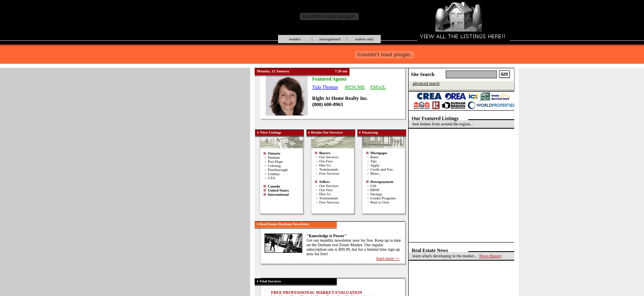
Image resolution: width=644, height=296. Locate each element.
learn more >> (388, 258)
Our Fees (326, 161)
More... (376, 173)
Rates (375, 157)
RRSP (375, 190)
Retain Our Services (327, 132)
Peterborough (278, 170)
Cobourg (274, 166)
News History (491, 256)
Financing (370, 132)
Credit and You (382, 169)
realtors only (364, 39)
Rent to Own (380, 202)
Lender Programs (383, 198)
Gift (374, 186)
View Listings (271, 132)
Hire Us (325, 165)
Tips (374, 161)
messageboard (329, 39)
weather (295, 39)
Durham (274, 157)
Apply (375, 165)
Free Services (329, 173)
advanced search (426, 83)
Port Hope (275, 162)
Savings (376, 194)
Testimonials (329, 169)
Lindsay (274, 174)
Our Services (329, 157)
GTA (271, 178)
